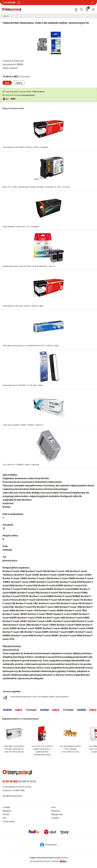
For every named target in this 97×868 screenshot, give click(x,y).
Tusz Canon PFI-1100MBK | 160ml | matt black (21, 464)
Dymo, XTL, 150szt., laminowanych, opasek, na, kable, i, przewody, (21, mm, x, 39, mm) (36, 187)
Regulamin (7, 811)
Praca (53, 807)
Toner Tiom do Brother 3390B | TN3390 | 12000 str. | (23, 425)
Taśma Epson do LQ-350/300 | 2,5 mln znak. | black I (23, 385)
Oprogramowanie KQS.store (40, 861)
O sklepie (6, 807)
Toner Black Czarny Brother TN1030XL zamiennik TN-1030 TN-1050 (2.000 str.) (14, 749)
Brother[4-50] (18, 61)
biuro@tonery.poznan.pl (12, 796)
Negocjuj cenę (57, 814)
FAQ (4, 818)
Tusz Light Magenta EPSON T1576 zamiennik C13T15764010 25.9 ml (70, 749)
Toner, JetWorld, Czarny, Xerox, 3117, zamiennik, (21, 226)
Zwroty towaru (9, 821)
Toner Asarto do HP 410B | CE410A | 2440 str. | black (23, 306)
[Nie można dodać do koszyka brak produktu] (7, 83)
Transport (55, 818)
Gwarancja (55, 811)
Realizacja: (59, 861)
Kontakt (6, 814)
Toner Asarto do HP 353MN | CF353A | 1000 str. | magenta (25, 147)
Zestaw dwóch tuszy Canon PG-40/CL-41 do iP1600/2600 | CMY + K (29, 266)
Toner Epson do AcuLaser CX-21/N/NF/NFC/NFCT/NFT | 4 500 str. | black (30, 345)
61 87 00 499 (10, 3)
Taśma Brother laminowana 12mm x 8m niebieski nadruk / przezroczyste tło (39, 697)
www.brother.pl (11, 650)
